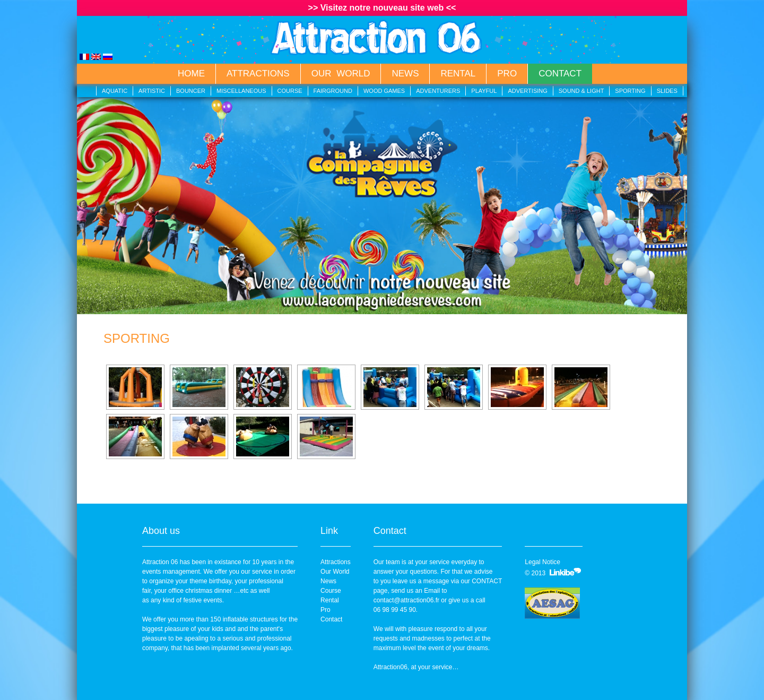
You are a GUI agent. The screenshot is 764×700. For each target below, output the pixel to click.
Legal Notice (542, 562)
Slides (667, 91)
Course (290, 91)
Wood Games (384, 91)
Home (191, 74)
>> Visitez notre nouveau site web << (382, 8)
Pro (507, 74)
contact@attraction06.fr (406, 600)
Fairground (333, 91)
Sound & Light (581, 91)
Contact (560, 74)
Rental (458, 74)
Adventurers (438, 91)
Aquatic (115, 91)
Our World (341, 74)
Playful (484, 91)
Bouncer (191, 91)
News (405, 74)
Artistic (152, 91)
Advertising (527, 91)
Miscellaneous (241, 91)
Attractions (258, 74)
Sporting (630, 91)
